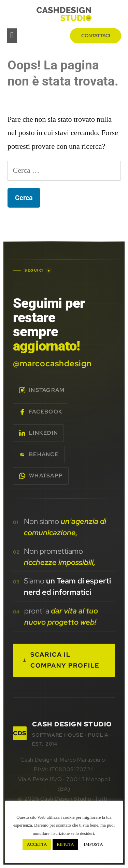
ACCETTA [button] (37, 844)
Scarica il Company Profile (61, 660)
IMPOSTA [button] (94, 844)
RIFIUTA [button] (65, 844)
